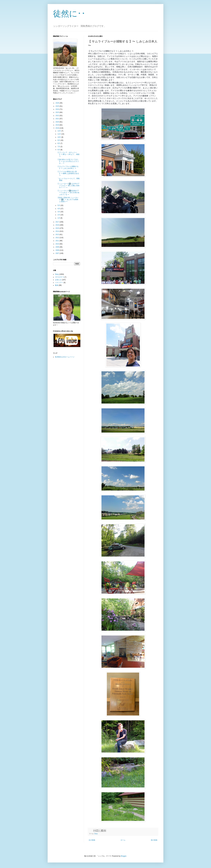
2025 (58, 106)
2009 (58, 247)
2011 (58, 241)
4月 (59, 209)
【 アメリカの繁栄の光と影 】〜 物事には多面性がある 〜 (68, 174)
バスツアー (59, 283)
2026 (58, 103)
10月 (59, 137)
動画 (57, 285)
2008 (58, 250)
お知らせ (58, 280)
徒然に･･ (69, 14)
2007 (58, 253)
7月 (59, 147)
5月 (59, 205)
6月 (59, 150)
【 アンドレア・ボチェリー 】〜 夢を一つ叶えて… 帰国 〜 (68, 154)
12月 (59, 131)
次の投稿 (92, 840)
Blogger (124, 856)
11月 (59, 134)
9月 (59, 140)
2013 (58, 235)
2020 (58, 122)
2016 (58, 225)
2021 (58, 119)
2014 (58, 231)
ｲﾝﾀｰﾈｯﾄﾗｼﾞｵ (59, 277)
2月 (59, 215)
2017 (58, 222)
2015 (58, 228)
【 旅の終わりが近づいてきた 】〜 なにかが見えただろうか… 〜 (68, 161)
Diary (96, 834)
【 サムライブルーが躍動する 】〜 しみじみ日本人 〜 (68, 167)
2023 (58, 112)
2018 (58, 128)
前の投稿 (154, 840)
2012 (58, 238)
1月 (59, 218)
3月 (59, 212)
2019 (58, 125)
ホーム (123, 840)
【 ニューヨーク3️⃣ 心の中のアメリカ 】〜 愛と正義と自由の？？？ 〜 (68, 186)
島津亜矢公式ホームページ (65, 357)
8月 (59, 143)
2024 (58, 109)
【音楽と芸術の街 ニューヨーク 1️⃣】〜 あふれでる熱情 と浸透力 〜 (68, 200)
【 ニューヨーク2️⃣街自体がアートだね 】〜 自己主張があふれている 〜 (68, 193)
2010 (58, 244)
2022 (58, 116)
